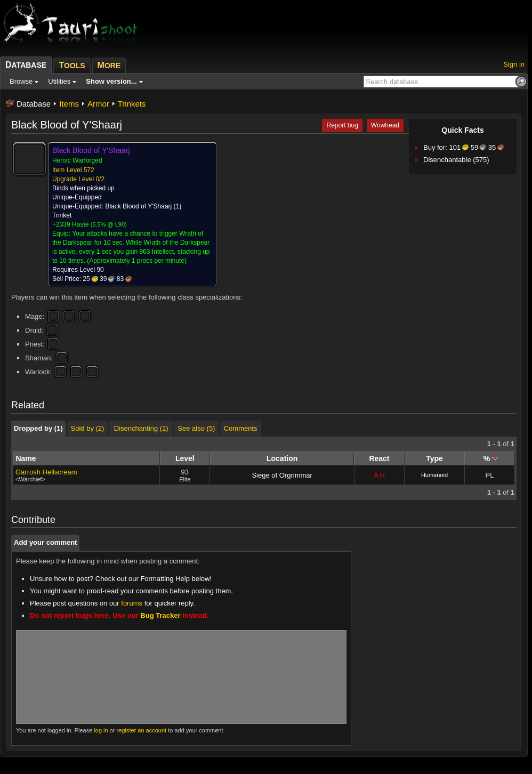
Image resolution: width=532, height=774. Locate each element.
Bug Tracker (160, 615)
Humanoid (434, 475)
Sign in (514, 64)
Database (34, 104)
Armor (98, 104)
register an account (142, 730)
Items (69, 104)
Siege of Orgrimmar (282, 475)
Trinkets (132, 104)
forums (132, 603)
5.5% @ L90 (108, 224)
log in (101, 730)
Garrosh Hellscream (46, 472)
